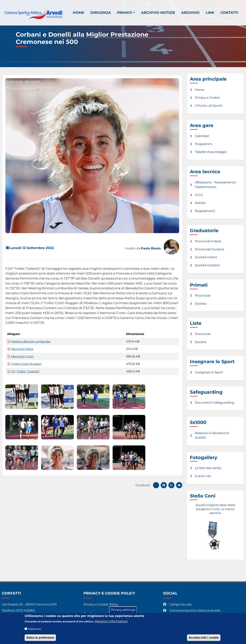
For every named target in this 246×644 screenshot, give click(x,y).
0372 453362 (25, 611)
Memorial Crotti (22, 356)
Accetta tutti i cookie (204, 638)
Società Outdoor (207, 265)
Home (79, 13)
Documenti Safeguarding (214, 403)
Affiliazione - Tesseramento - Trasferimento (216, 185)
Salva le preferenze (40, 638)
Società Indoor (206, 257)
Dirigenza (101, 13)
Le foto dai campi (208, 468)
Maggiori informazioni (111, 622)
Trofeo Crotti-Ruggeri (26, 364)
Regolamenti (205, 211)
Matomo (34, 630)
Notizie (200, 203)
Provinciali (203, 296)
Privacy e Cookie (207, 98)
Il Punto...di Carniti (209, 106)
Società (201, 304)
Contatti (229, 13)
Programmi (204, 144)
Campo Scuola (178, 604)
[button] (22, 397)
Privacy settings (123, 610)
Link (210, 13)
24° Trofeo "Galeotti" (25, 371)
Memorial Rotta (22, 349)
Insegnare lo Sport (209, 372)
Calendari (202, 136)
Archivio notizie (158, 13)
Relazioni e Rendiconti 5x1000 (212, 435)
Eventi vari (203, 476)
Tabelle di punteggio (211, 152)
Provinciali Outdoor (210, 249)
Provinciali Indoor (208, 241)
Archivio (190, 13)
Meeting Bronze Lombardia (31, 341)
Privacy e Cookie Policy (101, 604)
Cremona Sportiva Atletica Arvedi (192, 611)
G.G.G (199, 195)
